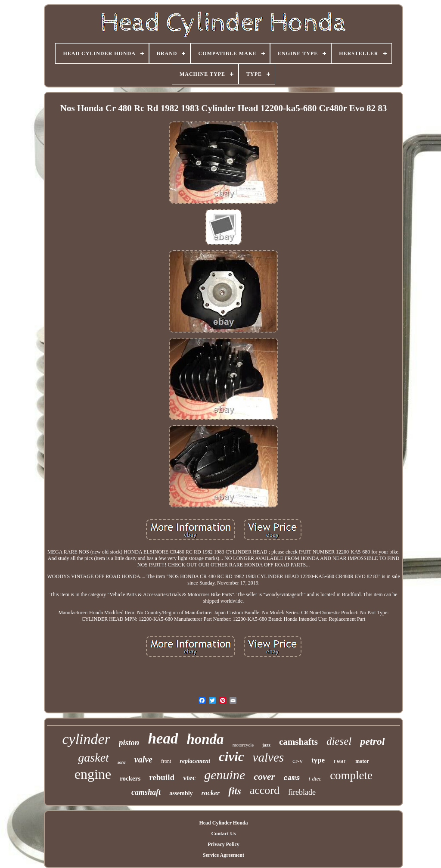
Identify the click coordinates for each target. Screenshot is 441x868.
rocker (211, 793)
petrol (372, 741)
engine (93, 774)
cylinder (86, 739)
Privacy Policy (224, 844)
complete (351, 775)
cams (292, 778)
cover (264, 776)
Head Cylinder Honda (223, 823)
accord (265, 790)
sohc (122, 762)
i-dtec (315, 779)
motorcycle (243, 745)
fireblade (302, 792)
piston (129, 742)
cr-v (298, 761)
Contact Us (223, 834)
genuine (225, 775)
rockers (130, 778)
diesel (339, 741)
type (318, 760)
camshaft (146, 792)
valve (143, 759)
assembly (181, 793)
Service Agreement (224, 855)
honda (205, 739)
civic (231, 757)
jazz (266, 745)
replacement (195, 761)
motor (362, 761)
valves (268, 757)
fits (234, 791)
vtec (189, 778)
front (166, 761)
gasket (93, 758)
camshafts (298, 742)
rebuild (162, 777)
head (163, 739)
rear (340, 761)
